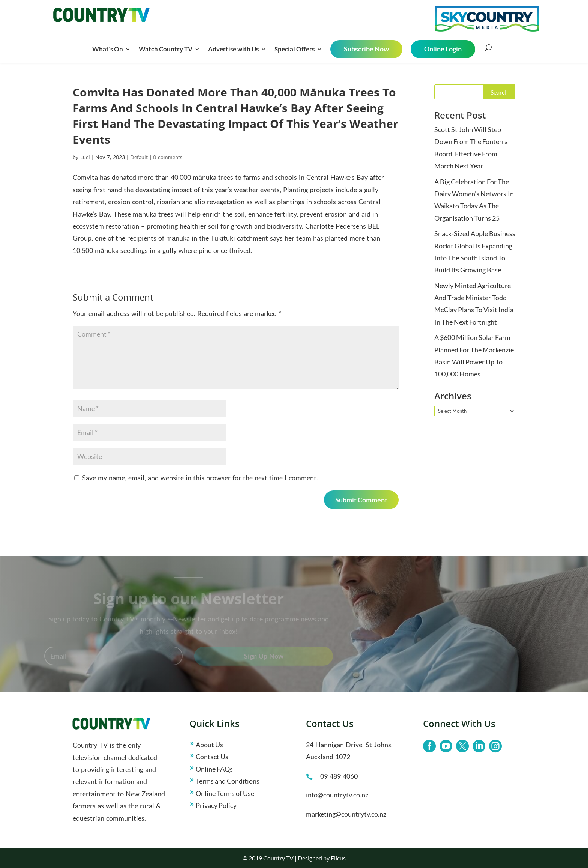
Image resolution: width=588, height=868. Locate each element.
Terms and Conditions (228, 781)
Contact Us (212, 757)
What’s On (108, 49)
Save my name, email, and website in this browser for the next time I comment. (200, 478)
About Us (209, 745)
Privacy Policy (216, 805)
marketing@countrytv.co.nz (346, 814)
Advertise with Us (233, 49)
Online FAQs (214, 769)
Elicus (338, 858)
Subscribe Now (366, 49)
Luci (85, 157)
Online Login (443, 49)
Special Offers (295, 49)
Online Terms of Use (225, 793)
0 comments (168, 157)
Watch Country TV (166, 49)
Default (139, 157)
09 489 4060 (339, 776)
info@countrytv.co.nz (337, 795)
